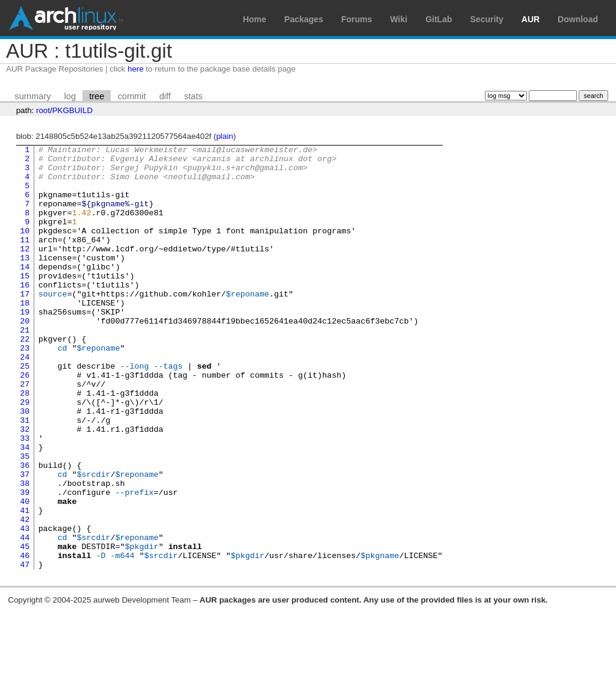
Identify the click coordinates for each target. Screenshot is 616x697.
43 (25, 606)
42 (25, 595)
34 (25, 508)
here (136, 69)
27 (25, 432)
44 (25, 616)
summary (32, 96)
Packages (304, 19)
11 (25, 259)
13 (25, 281)
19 (25, 346)
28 (25, 443)
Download (578, 19)
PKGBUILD (72, 110)
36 (25, 530)
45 (25, 627)
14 (25, 292)
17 (25, 324)
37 (25, 541)
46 (25, 638)
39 (25, 562)
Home (255, 19)
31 (25, 476)
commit (131, 96)
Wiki (399, 19)
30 (25, 465)
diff (165, 96)
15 (25, 302)
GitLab (439, 19)
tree (97, 96)
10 (25, 248)
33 (25, 497)
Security (487, 19)
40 (25, 573)
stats (193, 96)
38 (25, 551)
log (70, 96)
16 (25, 313)
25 (25, 411)
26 (25, 422)
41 (25, 584)
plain (224, 136)
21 (25, 367)
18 (25, 335)
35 (25, 519)
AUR (531, 19)
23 (25, 389)
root (43, 110)
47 (25, 649)
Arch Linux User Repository (66, 18)
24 (25, 400)
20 (25, 357)
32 (25, 487)
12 (25, 270)
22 (25, 378)
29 (25, 454)
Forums (356, 19)
